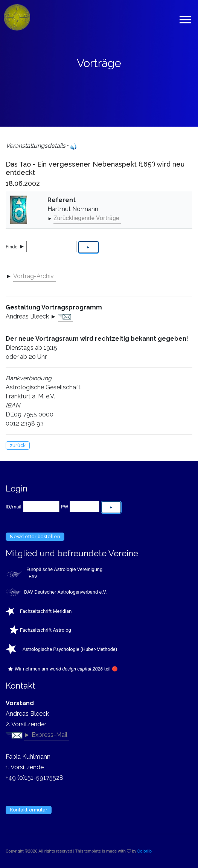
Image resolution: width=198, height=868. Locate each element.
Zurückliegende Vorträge (86, 218)
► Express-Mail (46, 735)
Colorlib (145, 851)
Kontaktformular (29, 810)
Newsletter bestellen (35, 537)
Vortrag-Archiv (34, 276)
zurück (18, 445)
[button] (185, 18)
